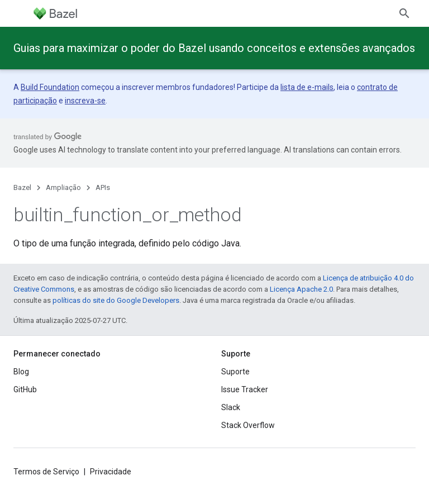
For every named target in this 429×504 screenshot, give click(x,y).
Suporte (235, 372)
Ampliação (63, 187)
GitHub (25, 389)
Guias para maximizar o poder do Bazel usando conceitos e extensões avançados (214, 48)
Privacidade (111, 472)
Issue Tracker (245, 389)
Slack (231, 407)
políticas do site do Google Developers (116, 300)
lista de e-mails (307, 87)
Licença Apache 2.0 (301, 289)
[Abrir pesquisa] (404, 13)
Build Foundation (50, 87)
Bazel (22, 187)
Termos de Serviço (46, 472)
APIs (103, 187)
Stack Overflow (248, 425)
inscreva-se (85, 101)
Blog (21, 372)
